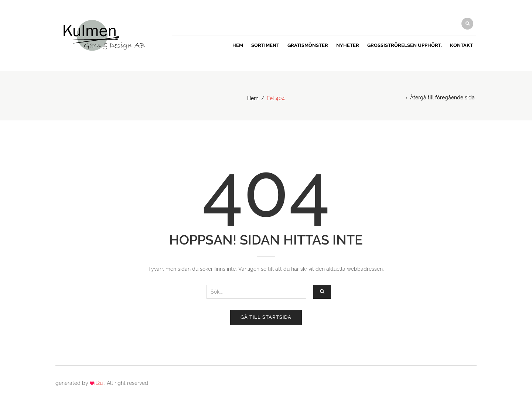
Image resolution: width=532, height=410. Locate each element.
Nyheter (348, 45)
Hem (238, 45)
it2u (99, 383)
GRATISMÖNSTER (308, 45)
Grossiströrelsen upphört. (405, 45)
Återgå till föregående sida (442, 98)
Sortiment (265, 45)
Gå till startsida (266, 317)
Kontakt (461, 45)
